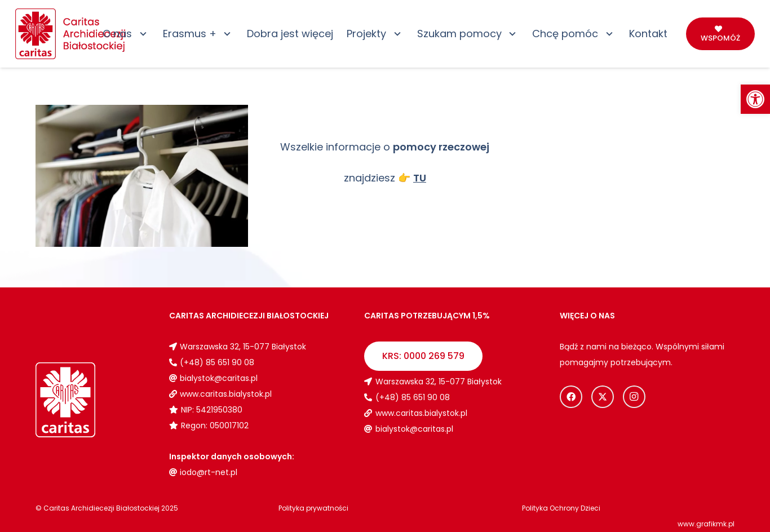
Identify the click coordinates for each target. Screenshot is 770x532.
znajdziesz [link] (385, 178)
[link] (755, 99)
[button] (141, 34)
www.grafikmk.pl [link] (706, 524)
